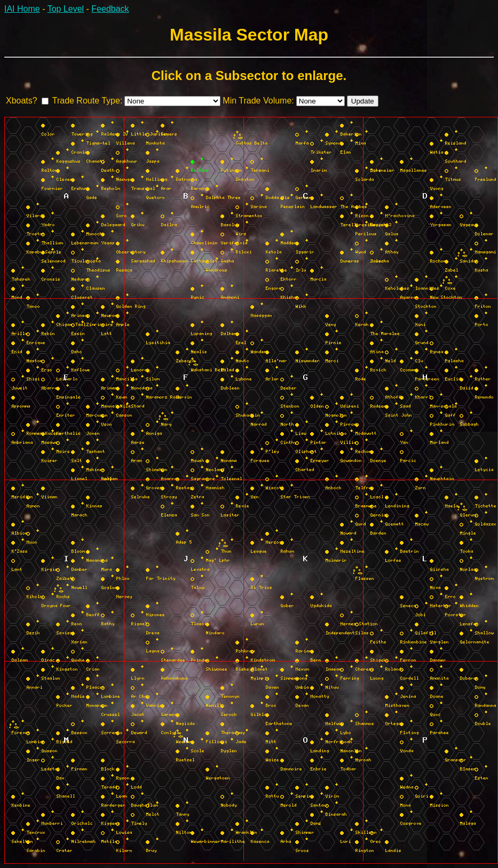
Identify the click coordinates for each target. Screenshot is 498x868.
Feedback (110, 9)
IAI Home (22, 9)
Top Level (66, 9)
